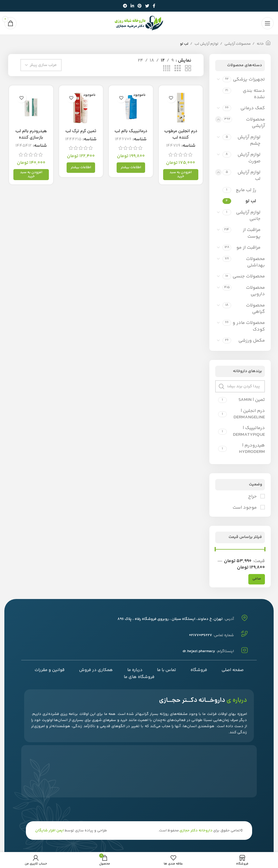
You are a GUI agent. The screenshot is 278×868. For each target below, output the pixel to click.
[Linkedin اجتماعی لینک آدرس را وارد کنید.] (132, 6)
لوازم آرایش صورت (249, 158)
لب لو (251, 201)
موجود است (245, 508)
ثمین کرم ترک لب (81, 132)
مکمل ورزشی (252, 341)
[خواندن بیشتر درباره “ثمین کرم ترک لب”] (81, 168)
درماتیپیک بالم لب (131, 132)
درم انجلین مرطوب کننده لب (181, 135)
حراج (253, 497)
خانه (260, 44)
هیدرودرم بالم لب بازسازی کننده (31, 135)
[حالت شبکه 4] (167, 69)
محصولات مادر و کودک (249, 326)
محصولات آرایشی (237, 44)
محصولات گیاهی (255, 309)
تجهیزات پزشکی (249, 79)
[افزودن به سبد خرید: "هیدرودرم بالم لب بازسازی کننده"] (30, 175)
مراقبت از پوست (252, 233)
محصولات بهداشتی (255, 262)
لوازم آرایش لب (206, 44)
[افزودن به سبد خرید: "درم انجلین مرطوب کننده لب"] (181, 175)
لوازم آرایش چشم (249, 140)
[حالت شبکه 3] (178, 69)
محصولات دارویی (255, 291)
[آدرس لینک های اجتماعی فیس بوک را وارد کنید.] (154, 6)
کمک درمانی (253, 108)
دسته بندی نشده (254, 94)
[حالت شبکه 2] (188, 69)
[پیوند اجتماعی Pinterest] (140, 6)
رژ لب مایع (246, 190)
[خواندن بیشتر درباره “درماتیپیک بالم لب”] (131, 168)
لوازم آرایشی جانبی (248, 216)
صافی (257, 579)
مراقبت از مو (248, 248)
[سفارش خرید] (41, 65)
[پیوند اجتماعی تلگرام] (125, 6)
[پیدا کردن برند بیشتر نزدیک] (240, 386)
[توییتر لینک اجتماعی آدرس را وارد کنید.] (147, 6)
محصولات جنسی (249, 276)
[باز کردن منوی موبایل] (268, 23)
